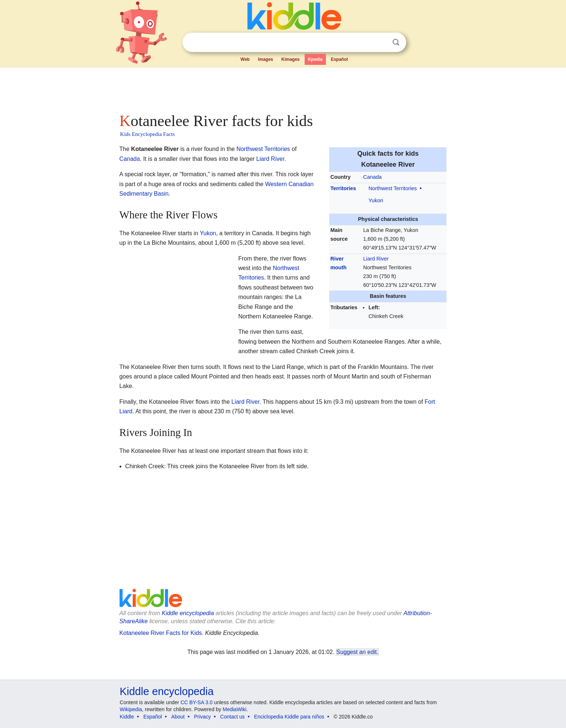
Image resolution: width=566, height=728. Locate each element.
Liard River (376, 259)
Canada (372, 177)
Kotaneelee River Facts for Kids (161, 633)
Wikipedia (131, 709)
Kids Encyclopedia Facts (148, 134)
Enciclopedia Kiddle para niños (289, 717)
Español (339, 59)
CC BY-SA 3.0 (196, 702)
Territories (343, 188)
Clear (381, 43)
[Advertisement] (283, 88)
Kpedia (315, 59)
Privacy (202, 717)
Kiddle (127, 717)
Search (396, 42)
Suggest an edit (357, 652)
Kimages (290, 59)
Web (245, 59)
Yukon (376, 200)
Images (266, 59)
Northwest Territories (393, 188)
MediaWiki (235, 709)
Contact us (233, 717)
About (178, 717)
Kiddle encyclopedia (188, 613)
